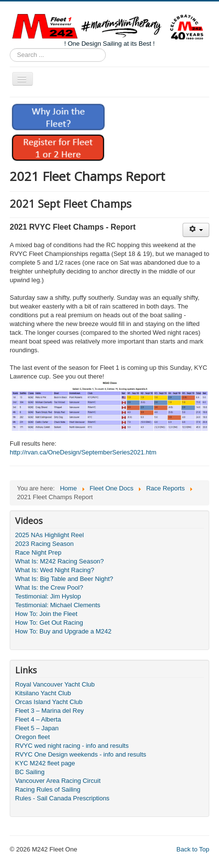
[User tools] (196, 230)
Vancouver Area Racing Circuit (58, 781)
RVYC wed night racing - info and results (72, 746)
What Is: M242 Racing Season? (59, 561)
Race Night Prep (38, 552)
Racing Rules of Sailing (48, 789)
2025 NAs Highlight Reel (50, 535)
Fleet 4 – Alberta (38, 719)
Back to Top (193, 849)
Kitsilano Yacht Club (43, 693)
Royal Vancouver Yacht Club (55, 684)
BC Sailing (30, 772)
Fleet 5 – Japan (37, 728)
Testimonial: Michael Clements (58, 605)
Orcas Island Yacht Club (49, 702)
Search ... (10, 48)
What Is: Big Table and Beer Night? (64, 579)
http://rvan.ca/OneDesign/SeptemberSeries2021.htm (83, 452)
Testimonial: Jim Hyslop (48, 596)
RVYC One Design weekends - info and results (81, 754)
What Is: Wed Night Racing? (55, 570)
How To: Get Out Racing (49, 623)
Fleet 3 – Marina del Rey (50, 711)
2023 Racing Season (44, 544)
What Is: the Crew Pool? (49, 588)
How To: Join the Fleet (46, 614)
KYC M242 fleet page (45, 763)
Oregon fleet (33, 737)
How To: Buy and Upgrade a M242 (63, 631)
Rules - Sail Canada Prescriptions (62, 798)
